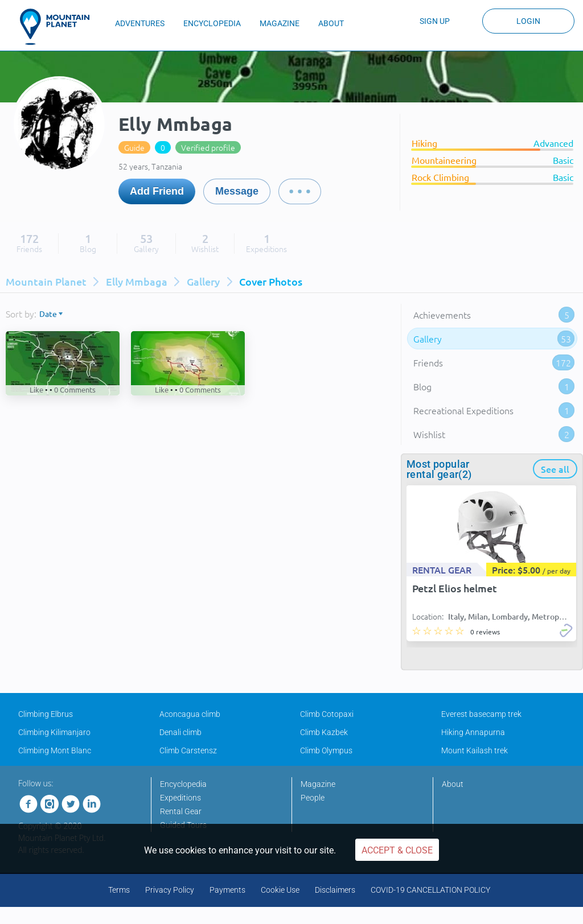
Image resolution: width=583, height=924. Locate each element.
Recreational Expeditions (494, 410)
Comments (75, 389)
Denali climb (180, 732)
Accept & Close (397, 850)
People (313, 798)
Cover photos (271, 281)
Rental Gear (181, 811)
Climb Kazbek (324, 732)
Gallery (203, 281)
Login (528, 21)
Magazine (318, 784)
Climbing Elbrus (46, 714)
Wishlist (494, 434)
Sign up (435, 21)
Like (36, 389)
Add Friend (157, 191)
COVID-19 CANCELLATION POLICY (430, 890)
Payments (227, 890)
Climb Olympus (326, 750)
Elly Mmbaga (137, 281)
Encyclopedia (183, 784)
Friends (494, 362)
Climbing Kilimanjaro (54, 732)
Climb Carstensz (188, 750)
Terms (119, 890)
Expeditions (180, 798)
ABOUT (331, 23)
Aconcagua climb (190, 714)
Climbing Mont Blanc (55, 750)
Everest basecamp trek (481, 714)
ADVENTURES (140, 23)
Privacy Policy (170, 890)
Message (237, 191)
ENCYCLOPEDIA (212, 23)
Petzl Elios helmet (455, 588)
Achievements (494, 315)
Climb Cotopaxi (327, 714)
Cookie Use (280, 890)
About (453, 784)
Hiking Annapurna (473, 732)
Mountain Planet (46, 281)
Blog (494, 386)
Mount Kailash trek (475, 750)
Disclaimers (335, 890)
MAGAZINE (280, 23)
